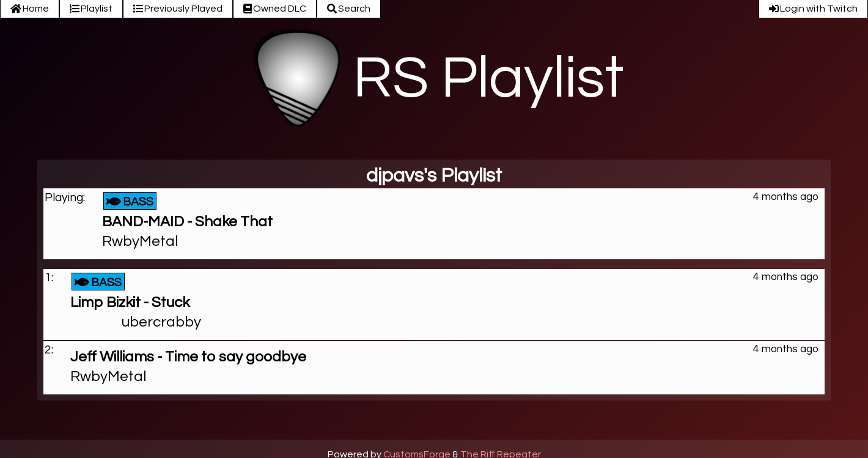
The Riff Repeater (501, 453)
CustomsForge (417, 453)
